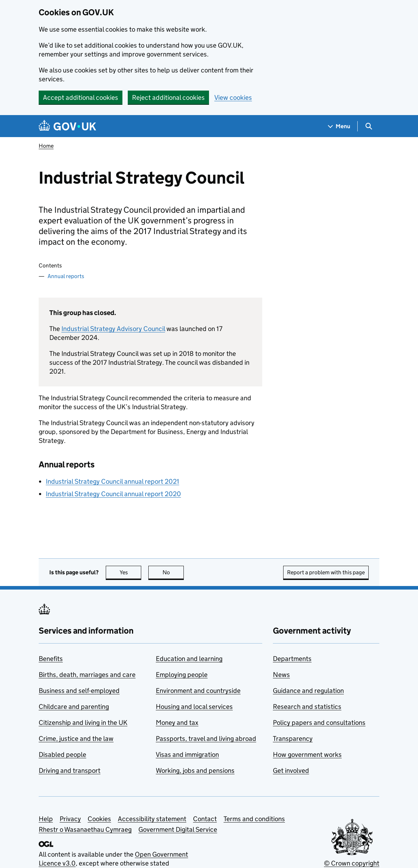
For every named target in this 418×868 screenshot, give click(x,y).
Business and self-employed (79, 691)
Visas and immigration (187, 755)
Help (46, 819)
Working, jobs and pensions (195, 771)
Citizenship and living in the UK (83, 723)
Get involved (291, 771)
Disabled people (62, 755)
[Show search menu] (368, 126)
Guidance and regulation (308, 691)
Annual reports (66, 276)
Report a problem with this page (326, 572)
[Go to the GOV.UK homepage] (67, 126)
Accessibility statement (152, 819)
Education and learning (189, 659)
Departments (292, 659)
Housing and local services (194, 707)
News (281, 675)
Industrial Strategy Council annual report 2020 (113, 494)
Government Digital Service (178, 829)
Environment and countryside (198, 691)
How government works (307, 755)
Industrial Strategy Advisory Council (113, 329)
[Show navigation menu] (339, 126)
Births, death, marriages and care (87, 675)
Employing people (182, 675)
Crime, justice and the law (76, 739)
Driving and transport (70, 771)
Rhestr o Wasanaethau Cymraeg (85, 829)
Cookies (99, 819)
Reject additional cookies (168, 97)
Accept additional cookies (81, 97)
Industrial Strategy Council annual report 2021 (112, 481)
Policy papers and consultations (319, 723)
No (173, 572)
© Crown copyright (352, 863)
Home (46, 146)
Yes (131, 572)
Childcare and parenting (74, 707)
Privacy (70, 819)
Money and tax (177, 723)
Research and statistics (307, 707)
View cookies (233, 97)
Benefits (51, 659)
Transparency (293, 739)
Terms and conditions (254, 819)
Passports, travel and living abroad (206, 739)
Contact (205, 819)
